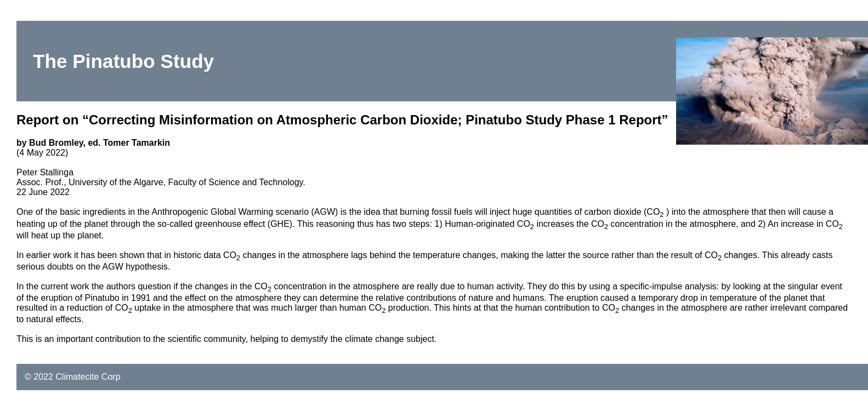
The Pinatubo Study (123, 61)
